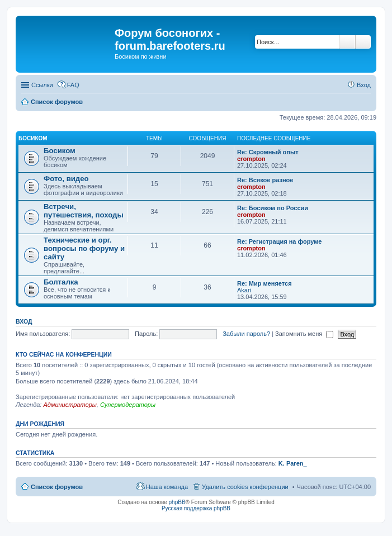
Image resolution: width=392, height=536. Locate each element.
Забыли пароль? (246, 334)
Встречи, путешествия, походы (84, 211)
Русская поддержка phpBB (196, 508)
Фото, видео (66, 179)
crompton (251, 159)
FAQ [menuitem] (73, 85)
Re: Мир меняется (265, 283)
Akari (244, 290)
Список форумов (57, 487)
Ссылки (42, 85)
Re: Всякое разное (265, 180)
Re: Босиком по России (273, 208)
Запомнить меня (304, 334)
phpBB (177, 502)
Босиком (33, 138)
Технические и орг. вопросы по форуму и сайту (84, 248)
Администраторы (70, 405)
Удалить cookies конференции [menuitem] (245, 487)
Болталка (61, 282)
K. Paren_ (293, 463)
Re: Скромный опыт (268, 152)
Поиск (347, 42)
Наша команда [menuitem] (167, 487)
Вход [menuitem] (364, 85)
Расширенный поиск (363, 42)
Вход (24, 321)
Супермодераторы (128, 405)
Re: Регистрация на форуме (279, 241)
